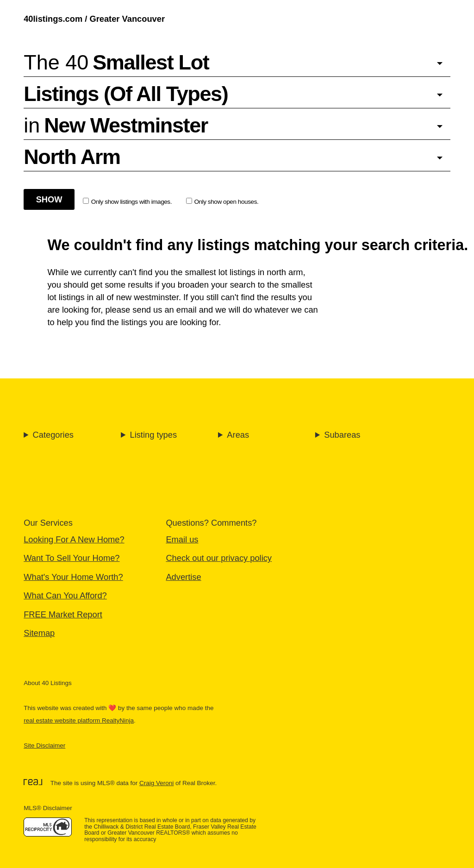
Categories (53, 435)
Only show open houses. (222, 201)
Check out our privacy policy (219, 558)
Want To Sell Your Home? (72, 558)
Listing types (153, 435)
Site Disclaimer (44, 745)
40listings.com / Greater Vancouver (94, 19)
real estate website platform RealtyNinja (79, 720)
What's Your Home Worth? (73, 577)
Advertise (183, 577)
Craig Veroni (156, 783)
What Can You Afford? (65, 595)
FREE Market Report (63, 614)
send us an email (164, 310)
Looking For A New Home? (74, 539)
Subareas (342, 435)
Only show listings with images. (127, 201)
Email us (182, 539)
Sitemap (39, 633)
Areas (238, 435)
